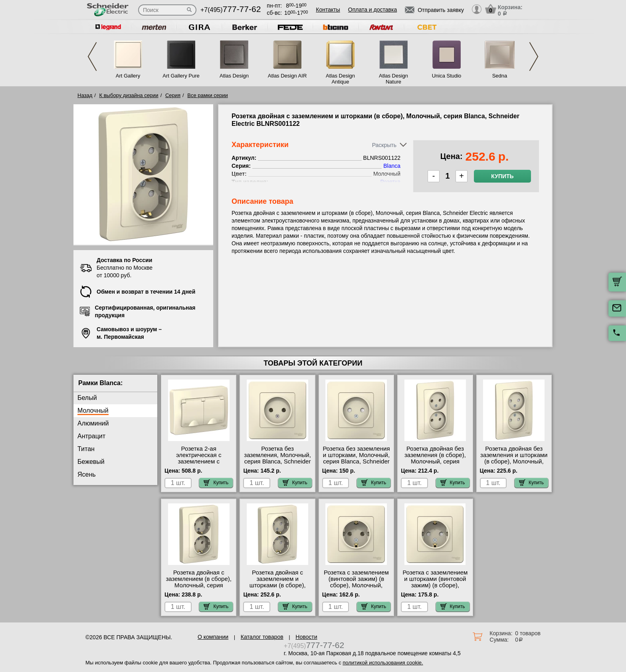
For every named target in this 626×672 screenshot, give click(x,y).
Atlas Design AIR (287, 76)
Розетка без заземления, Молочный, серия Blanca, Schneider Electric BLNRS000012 (277, 458)
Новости (306, 637)
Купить (502, 176)
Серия (173, 95)
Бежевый (91, 462)
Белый (87, 398)
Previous (92, 57)
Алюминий (93, 423)
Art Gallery (128, 76)
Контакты (328, 10)
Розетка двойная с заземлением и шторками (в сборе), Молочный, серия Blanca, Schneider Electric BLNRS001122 (277, 588)
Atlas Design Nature (393, 79)
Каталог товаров (262, 637)
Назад (85, 95)
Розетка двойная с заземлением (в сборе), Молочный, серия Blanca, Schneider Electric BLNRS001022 (198, 585)
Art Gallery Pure (181, 76)
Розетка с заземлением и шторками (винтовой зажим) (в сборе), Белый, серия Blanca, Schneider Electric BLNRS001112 (435, 588)
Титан (86, 449)
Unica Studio (447, 76)
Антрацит (91, 436)
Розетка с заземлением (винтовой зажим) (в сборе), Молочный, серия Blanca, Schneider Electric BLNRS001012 (356, 585)
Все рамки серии (207, 95)
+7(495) (231, 10)
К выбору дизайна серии (129, 95)
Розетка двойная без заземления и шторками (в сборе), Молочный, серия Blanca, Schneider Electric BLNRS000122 (514, 461)
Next (534, 57)
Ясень (87, 474)
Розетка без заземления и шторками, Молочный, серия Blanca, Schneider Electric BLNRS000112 (356, 458)
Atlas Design (234, 76)
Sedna (500, 76)
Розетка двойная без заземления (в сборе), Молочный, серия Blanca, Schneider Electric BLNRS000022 (435, 461)
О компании (213, 637)
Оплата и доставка (372, 10)
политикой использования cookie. (383, 663)
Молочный (93, 411)
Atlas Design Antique (340, 79)
